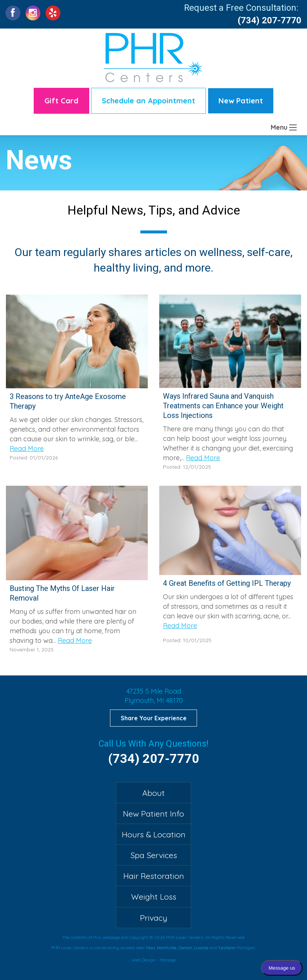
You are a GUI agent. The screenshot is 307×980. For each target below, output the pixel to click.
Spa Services (154, 855)
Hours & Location (154, 834)
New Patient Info (153, 813)
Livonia (201, 948)
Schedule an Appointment (149, 101)
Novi (151, 948)
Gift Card (61, 101)
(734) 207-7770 (270, 20)
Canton (185, 948)
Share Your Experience (154, 718)
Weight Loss (154, 896)
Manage (168, 960)
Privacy (154, 918)
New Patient (241, 101)
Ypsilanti (227, 948)
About (153, 793)
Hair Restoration (154, 876)
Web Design (144, 960)
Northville (167, 948)
